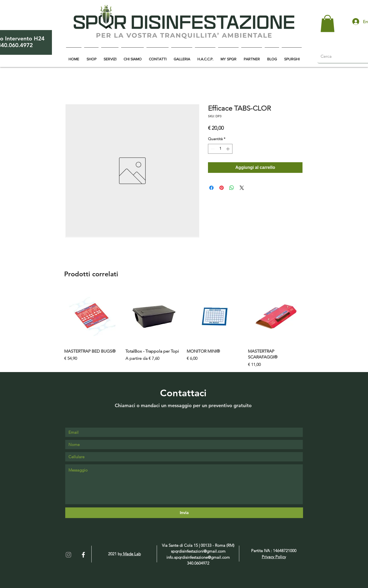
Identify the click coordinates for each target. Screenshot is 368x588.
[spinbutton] (220, 149)
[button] (328, 24)
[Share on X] (242, 188)
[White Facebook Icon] (83, 555)
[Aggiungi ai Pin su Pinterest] (222, 188)
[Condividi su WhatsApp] (232, 188)
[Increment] (228, 149)
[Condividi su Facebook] (211, 188)
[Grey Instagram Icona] (68, 555)
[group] (184, 328)
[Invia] (184, 513)
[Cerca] (340, 57)
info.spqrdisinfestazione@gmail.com (198, 557)
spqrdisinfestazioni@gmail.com (198, 551)
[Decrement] (212, 149)
